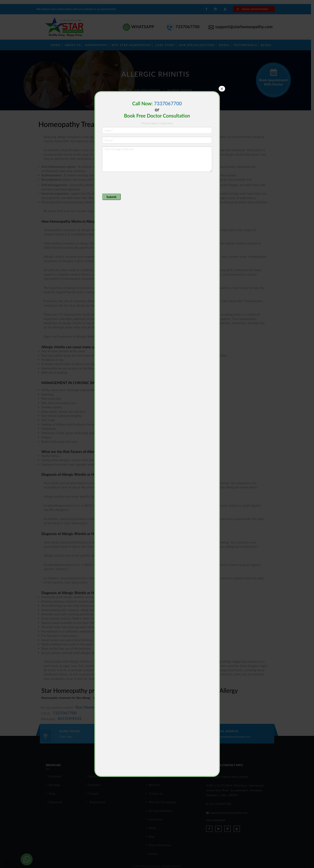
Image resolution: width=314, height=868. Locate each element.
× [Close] (222, 89)
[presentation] (133, 183)
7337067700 (168, 103)
